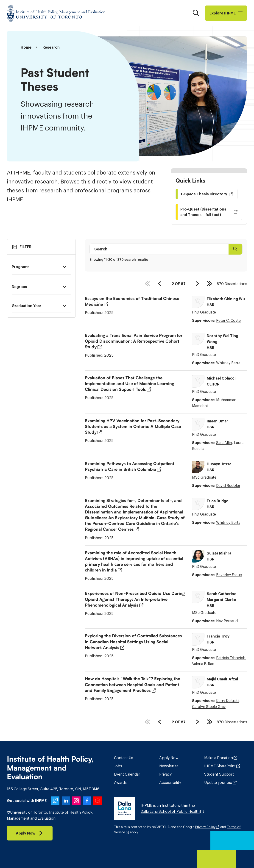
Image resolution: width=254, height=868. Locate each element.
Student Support (219, 774)
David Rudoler (228, 485)
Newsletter (169, 766)
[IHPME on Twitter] (55, 801)
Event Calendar (127, 774)
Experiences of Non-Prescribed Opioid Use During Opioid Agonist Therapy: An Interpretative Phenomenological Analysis (135, 599)
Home (26, 47)
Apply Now (169, 758)
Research (51, 47)
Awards (120, 782)
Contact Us (124, 758)
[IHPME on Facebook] (87, 801)
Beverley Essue (229, 575)
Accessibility (170, 782)
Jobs (118, 766)
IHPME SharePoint (220, 766)
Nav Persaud (227, 621)
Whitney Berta (228, 363)
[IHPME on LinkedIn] (66, 801)
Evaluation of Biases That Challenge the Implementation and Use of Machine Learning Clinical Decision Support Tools (130, 384)
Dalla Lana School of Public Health (170, 811)
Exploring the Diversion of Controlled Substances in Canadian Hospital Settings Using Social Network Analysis (133, 642)
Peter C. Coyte (228, 320)
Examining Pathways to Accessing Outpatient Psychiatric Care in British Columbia (130, 467)
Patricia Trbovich (231, 658)
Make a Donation (219, 758)
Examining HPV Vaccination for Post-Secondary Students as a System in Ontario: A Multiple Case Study (133, 427)
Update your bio (218, 782)
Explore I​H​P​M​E (226, 13)
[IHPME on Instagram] (76, 801)
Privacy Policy (205, 827)
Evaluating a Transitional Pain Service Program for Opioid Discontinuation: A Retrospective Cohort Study (134, 341)
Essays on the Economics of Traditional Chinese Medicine (132, 301)
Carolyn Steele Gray (209, 707)
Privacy (165, 774)
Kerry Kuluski (227, 701)
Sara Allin (224, 443)
